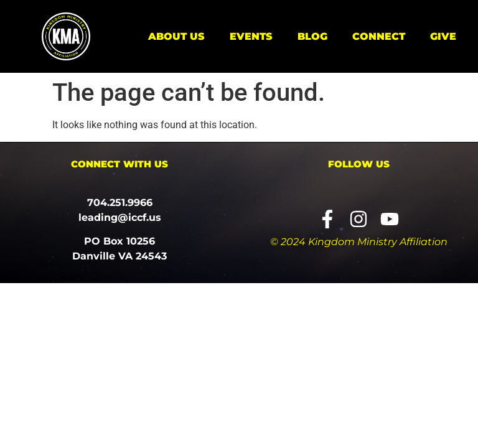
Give (443, 36)
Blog (312, 36)
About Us (176, 36)
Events (251, 36)
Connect (379, 36)
